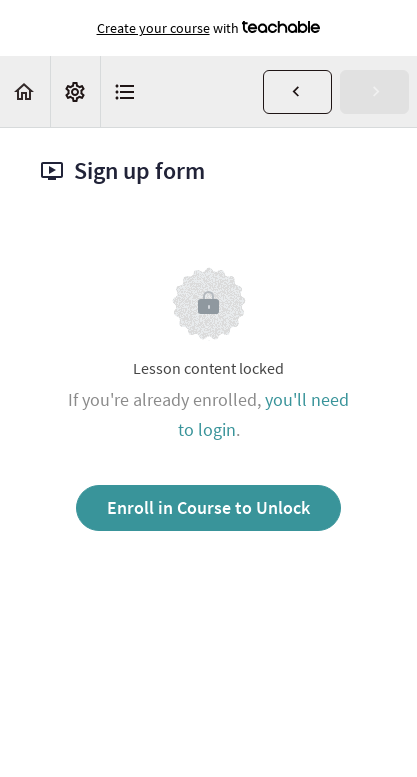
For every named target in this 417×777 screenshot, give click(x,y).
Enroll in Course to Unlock (208, 507)
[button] (25, 91)
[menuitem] (75, 91)
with (209, 28)
